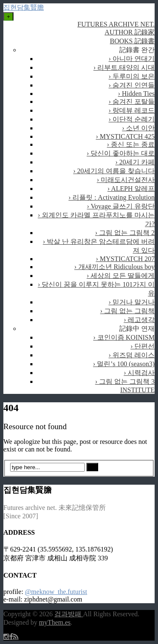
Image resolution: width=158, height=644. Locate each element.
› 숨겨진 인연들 (132, 85)
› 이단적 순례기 (132, 119)
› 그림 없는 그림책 (127, 311)
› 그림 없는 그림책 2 (125, 233)
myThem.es (55, 622)
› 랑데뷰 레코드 (132, 110)
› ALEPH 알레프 (131, 189)
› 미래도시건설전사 (126, 180)
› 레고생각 (139, 320)
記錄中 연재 (137, 329)
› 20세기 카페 (135, 162)
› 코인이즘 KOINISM (124, 337)
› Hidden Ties (136, 94)
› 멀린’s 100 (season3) (124, 364)
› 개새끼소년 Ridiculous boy (114, 267)
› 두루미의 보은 (132, 76)
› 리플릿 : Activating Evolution (112, 197)
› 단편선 (143, 346)
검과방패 (69, 614)
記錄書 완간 (137, 50)
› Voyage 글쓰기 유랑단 (121, 206)
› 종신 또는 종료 (131, 144)
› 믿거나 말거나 (132, 302)
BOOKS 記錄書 (132, 41)
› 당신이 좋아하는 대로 (121, 153)
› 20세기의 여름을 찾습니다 (114, 171)
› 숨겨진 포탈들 (132, 102)
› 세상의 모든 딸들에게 (121, 276)
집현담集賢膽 (24, 7)
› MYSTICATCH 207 (125, 259)
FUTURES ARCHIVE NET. (116, 24)
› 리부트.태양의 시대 (124, 67)
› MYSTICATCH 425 (125, 136)
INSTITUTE (137, 390)
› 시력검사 (139, 373)
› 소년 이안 (138, 128)
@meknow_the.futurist (56, 592)
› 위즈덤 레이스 (132, 355)
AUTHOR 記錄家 (130, 32)
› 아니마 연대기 (132, 59)
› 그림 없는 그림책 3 (125, 381)
